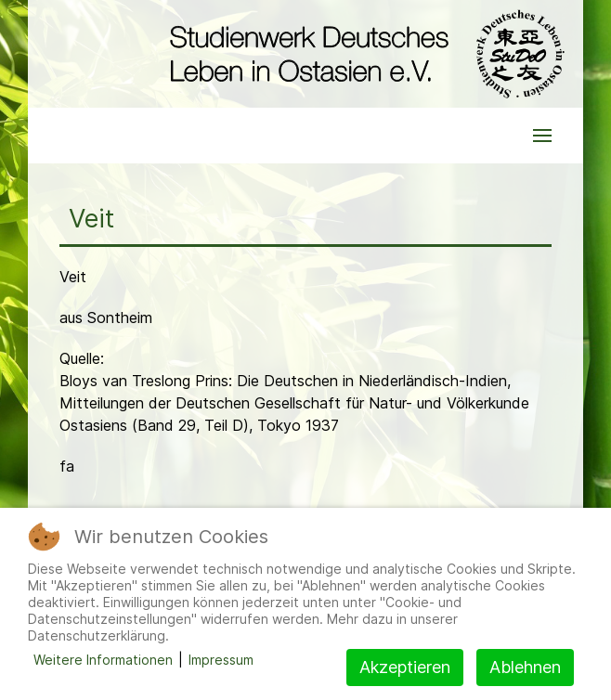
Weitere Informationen (103, 660)
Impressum (221, 660)
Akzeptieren (405, 667)
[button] (542, 136)
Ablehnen (525, 667)
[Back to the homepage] (363, 54)
